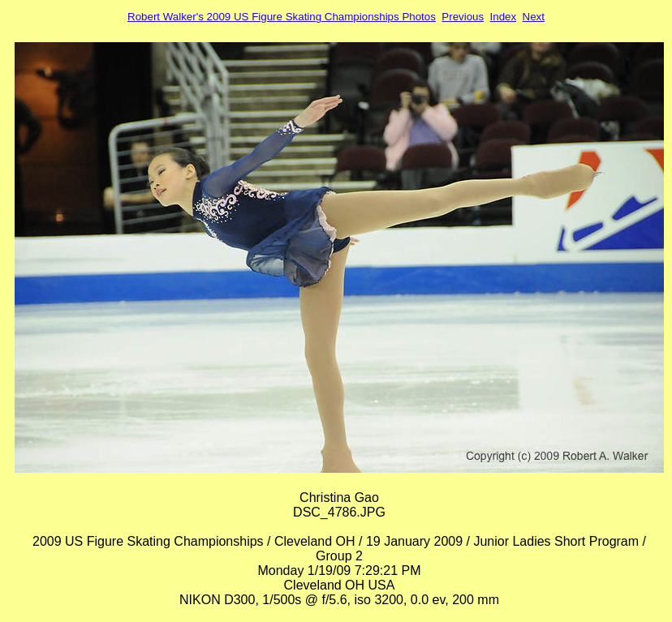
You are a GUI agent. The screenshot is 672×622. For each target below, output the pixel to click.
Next (534, 17)
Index (504, 17)
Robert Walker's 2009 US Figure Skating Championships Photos (282, 17)
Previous (463, 17)
